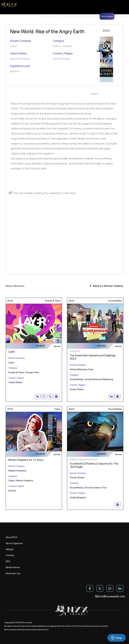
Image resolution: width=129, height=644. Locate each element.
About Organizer (14, 543)
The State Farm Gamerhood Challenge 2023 (93, 357)
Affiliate (10, 549)
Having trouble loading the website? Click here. (42, 193)
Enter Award (107, 16)
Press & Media (83, 16)
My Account (122, 16)
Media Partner (13, 567)
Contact (10, 555)
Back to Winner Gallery (106, 286)
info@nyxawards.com (110, 596)
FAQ (8, 561)
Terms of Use (72, 626)
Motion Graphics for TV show (26, 460)
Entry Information (47, 16)
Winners (69, 16)
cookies (104, 626)
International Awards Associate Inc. (33, 630)
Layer (12, 352)
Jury (60, 16)
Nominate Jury (13, 573)
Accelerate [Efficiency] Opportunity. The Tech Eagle (94, 465)
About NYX (11, 537)
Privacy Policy (84, 626)
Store (96, 16)
